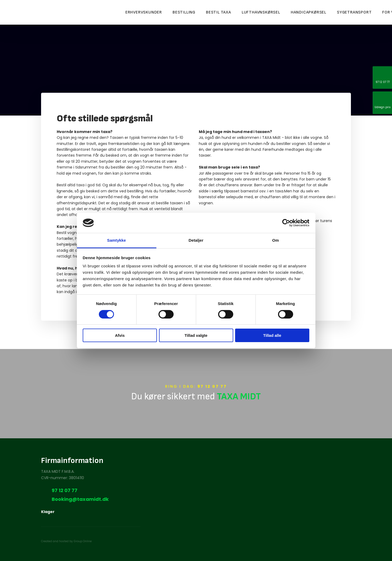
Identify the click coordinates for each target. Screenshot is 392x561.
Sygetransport (354, 12)
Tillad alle (272, 335)
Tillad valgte (196, 335)
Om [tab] (276, 240)
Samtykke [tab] (116, 240)
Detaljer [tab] (196, 240)
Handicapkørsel (309, 12)
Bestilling (184, 12)
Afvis (120, 335)
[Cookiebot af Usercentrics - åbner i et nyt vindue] (286, 223)
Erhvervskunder (144, 12)
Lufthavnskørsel (261, 12)
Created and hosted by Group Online (66, 541)
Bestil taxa (219, 12)
